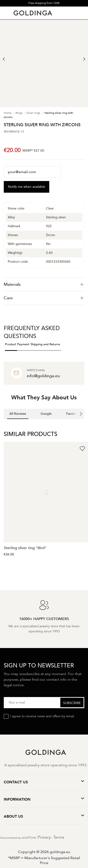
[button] (4, 424)
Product (10, 344)
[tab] (44, 284)
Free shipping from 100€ (44, 3)
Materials (44, 284)
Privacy (44, 837)
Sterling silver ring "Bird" (25, 548)
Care (44, 298)
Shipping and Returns (45, 344)
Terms (59, 837)
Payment (23, 344)
